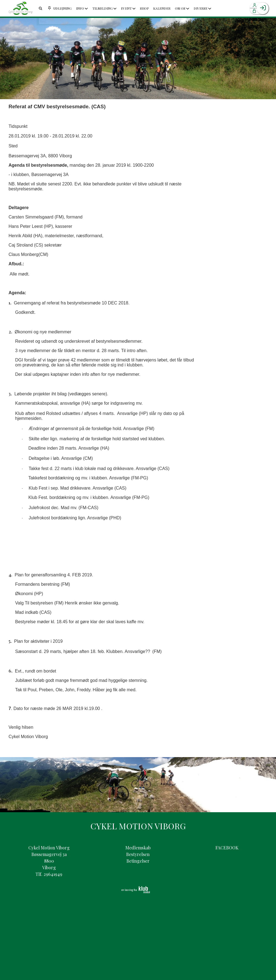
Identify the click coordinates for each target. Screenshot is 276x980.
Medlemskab (138, 848)
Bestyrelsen (138, 854)
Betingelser (138, 861)
